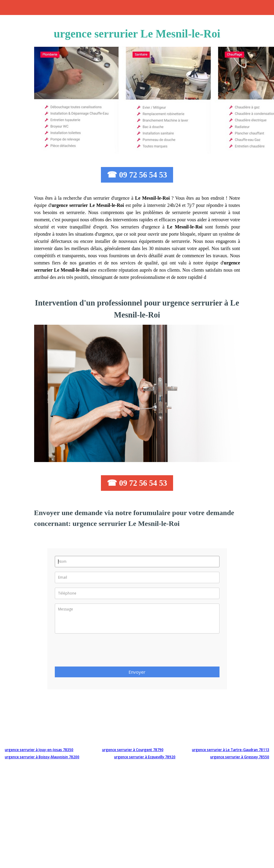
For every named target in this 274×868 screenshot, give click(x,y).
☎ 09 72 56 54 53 (137, 175)
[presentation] (100, 652)
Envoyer (137, 672)
